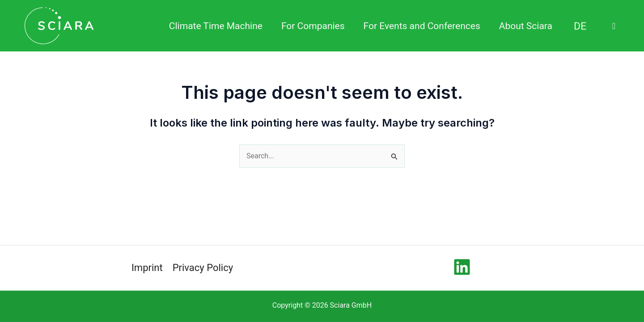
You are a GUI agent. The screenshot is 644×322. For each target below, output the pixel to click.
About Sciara (526, 26)
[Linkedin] (462, 267)
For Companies (313, 26)
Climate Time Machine (216, 26)
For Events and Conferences (422, 26)
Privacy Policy (203, 268)
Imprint (147, 268)
